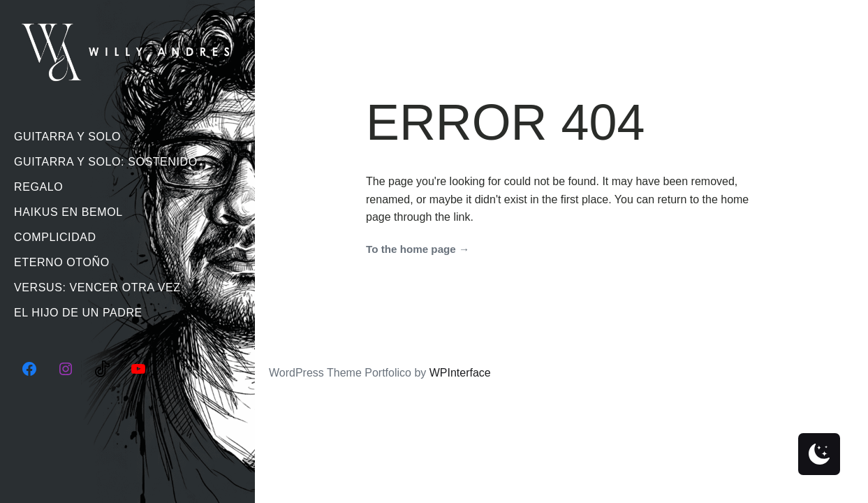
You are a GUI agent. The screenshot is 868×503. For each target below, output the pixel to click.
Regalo (38, 187)
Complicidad (55, 237)
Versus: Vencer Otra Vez (97, 287)
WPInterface (460, 373)
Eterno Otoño (62, 262)
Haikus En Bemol (68, 212)
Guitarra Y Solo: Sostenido (106, 162)
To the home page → (418, 249)
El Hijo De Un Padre (78, 313)
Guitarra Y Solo (67, 137)
